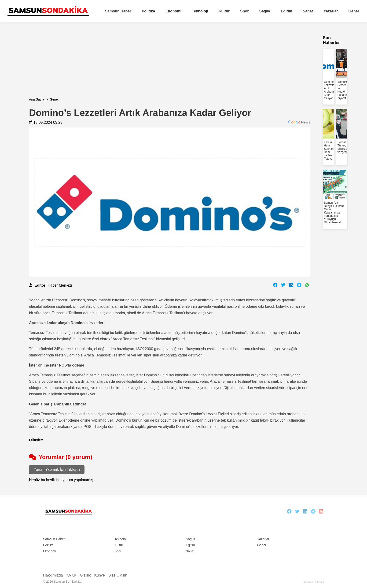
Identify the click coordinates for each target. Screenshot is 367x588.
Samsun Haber (118, 11)
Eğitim (287, 11)
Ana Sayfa (37, 99)
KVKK (71, 575)
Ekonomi (173, 11)
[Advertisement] (169, 65)
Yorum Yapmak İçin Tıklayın (57, 470)
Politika (148, 11)
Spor (244, 11)
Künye (99, 575)
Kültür (224, 11)
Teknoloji (200, 11)
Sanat (308, 11)
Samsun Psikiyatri (314, 582)
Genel (354, 11)
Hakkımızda (53, 575)
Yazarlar (331, 11)
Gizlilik (85, 575)
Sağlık (265, 11)
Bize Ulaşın (118, 575)
